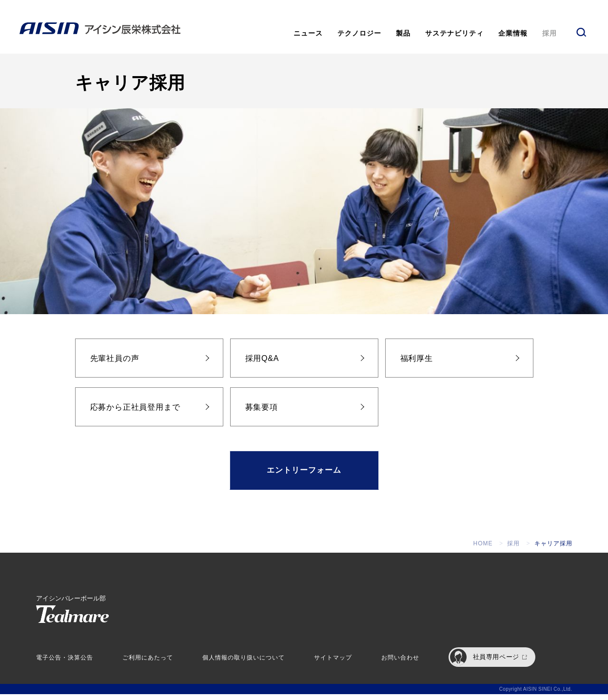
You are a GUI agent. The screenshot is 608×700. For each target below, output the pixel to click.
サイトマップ (333, 663)
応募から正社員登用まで (135, 413)
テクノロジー (359, 33)
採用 (549, 33)
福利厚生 (417, 364)
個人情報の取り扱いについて (244, 663)
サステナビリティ (454, 33)
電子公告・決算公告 (65, 663)
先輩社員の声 (115, 364)
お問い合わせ (400, 663)
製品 (403, 33)
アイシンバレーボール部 (72, 615)
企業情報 (513, 33)
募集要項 (262, 413)
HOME (483, 549)
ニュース (308, 33)
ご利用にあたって (148, 663)
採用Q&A (262, 364)
